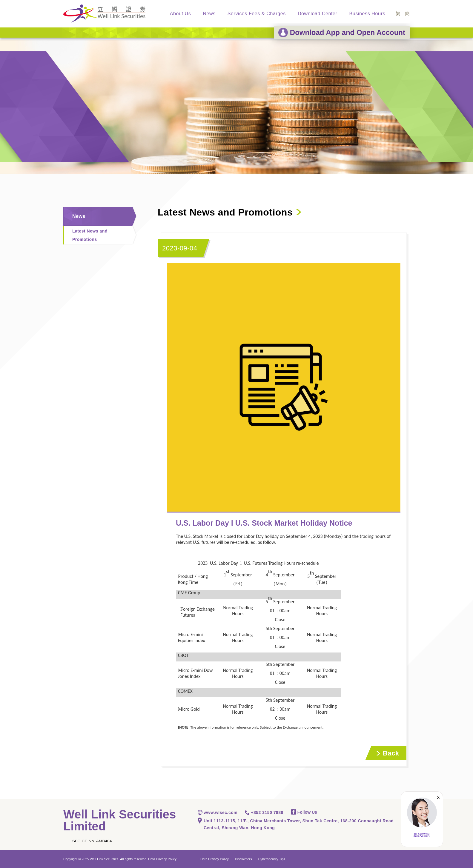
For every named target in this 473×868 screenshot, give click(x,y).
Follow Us (304, 812)
